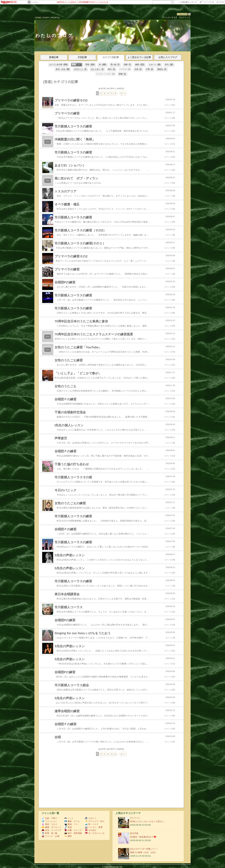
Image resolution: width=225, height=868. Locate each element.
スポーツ (91, 818)
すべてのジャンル (95, 833)
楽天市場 (220, 2)
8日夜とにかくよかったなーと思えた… (148, 821)
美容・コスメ (49, 824)
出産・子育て (49, 818)
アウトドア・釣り (95, 821)
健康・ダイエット (51, 827)
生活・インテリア (51, 830)
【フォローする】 (170, 17)
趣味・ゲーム (72, 821)
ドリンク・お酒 (50, 836)
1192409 (182, 14)
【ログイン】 (185, 17)
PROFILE (55, 18)
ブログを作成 (208, 2)
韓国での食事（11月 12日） (144, 852)
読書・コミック (73, 830)
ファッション (49, 821)
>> (187, 2)
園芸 (68, 836)
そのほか (35, 2)
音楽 (68, 827)
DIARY (46, 18)
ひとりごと (135, 818)
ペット (69, 818)
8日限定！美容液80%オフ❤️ (143, 837)
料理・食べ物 (49, 833)
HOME (38, 18)
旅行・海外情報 (73, 833)
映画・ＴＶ (71, 824)
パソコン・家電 (94, 827)
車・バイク (92, 824)
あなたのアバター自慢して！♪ (144, 849)
